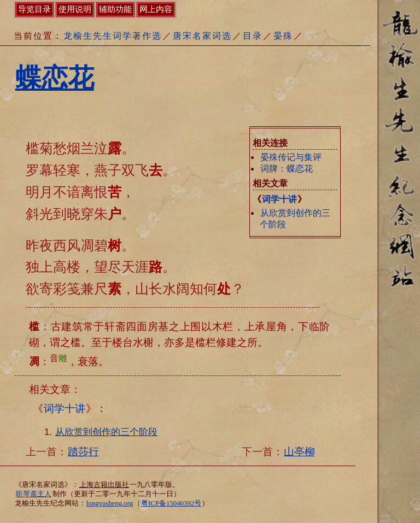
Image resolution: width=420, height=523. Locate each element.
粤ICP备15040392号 (171, 503)
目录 (253, 36)
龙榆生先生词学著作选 (113, 36)
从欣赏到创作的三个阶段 (106, 432)
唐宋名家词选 (202, 36)
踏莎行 (83, 452)
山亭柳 (299, 452)
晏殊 (283, 36)
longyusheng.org (110, 503)
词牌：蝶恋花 (287, 169)
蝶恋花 (55, 78)
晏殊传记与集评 (291, 157)
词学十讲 (279, 199)
